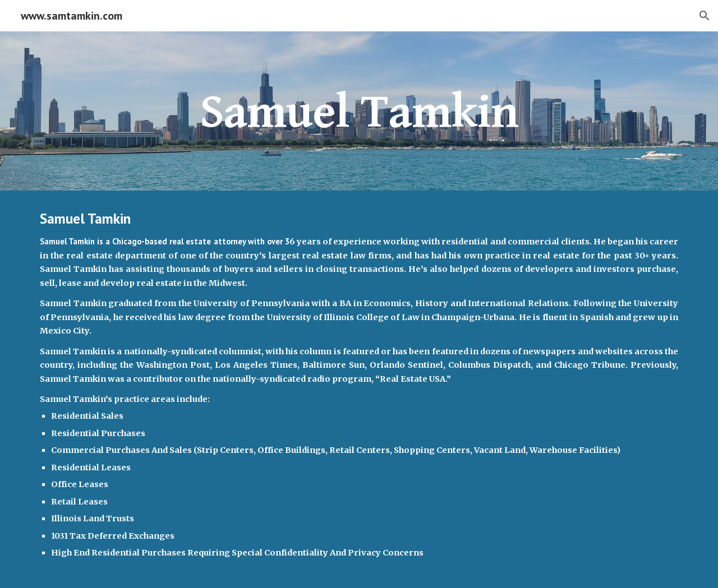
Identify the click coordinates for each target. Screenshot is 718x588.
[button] (705, 16)
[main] (359, 111)
